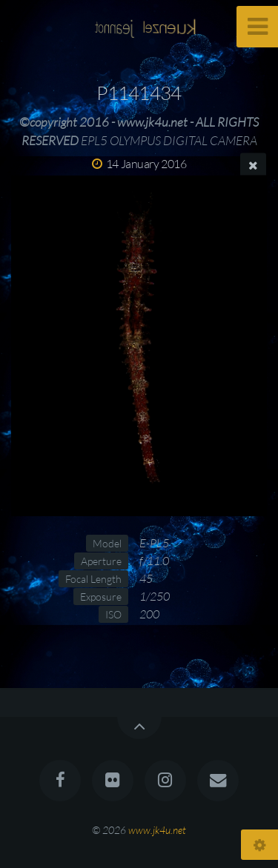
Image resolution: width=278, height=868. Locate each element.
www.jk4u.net (157, 830)
